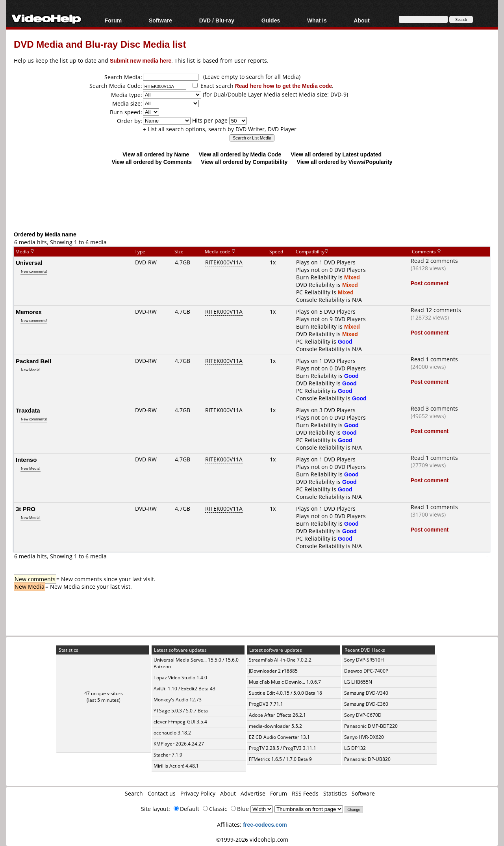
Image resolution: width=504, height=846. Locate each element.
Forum (113, 20)
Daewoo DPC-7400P (366, 671)
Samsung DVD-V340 (366, 693)
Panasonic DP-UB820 (367, 759)
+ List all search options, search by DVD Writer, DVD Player (220, 129)
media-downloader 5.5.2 (275, 726)
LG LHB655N (358, 682)
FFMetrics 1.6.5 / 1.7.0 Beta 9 (280, 759)
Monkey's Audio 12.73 (178, 700)
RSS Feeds (305, 793)
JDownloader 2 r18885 (273, 671)
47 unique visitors (104, 693)
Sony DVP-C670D (363, 715)
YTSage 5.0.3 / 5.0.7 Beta (181, 711)
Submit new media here (141, 60)
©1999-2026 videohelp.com (252, 839)
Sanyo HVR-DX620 (364, 737)
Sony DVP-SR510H (364, 660)
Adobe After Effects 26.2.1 (277, 715)
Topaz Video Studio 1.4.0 (180, 678)
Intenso (26, 459)
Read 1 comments (434, 359)
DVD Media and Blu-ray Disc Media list (100, 44)
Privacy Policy (198, 793)
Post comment (430, 283)
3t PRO (26, 509)
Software (160, 20)
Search (134, 793)
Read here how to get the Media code (284, 86)
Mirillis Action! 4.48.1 (176, 766)
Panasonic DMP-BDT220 (371, 726)
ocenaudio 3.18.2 (172, 733)
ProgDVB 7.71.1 (266, 704)
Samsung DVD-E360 (366, 704)
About (361, 20)
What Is (317, 20)
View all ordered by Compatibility (244, 162)
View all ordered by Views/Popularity (345, 162)
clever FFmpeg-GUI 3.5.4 (180, 722)
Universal (29, 262)
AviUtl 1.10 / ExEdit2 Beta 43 (184, 689)
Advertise (253, 793)
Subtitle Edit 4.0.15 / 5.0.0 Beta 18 (285, 693)
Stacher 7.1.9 (168, 755)
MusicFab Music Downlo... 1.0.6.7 (285, 682)
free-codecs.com (265, 825)
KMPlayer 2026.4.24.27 (179, 744)
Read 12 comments (436, 310)
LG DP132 (355, 748)
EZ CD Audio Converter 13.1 (279, 737)
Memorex (29, 312)
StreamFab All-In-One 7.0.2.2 (280, 660)
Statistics (335, 793)
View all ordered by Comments (152, 162)
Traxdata (28, 410)
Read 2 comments (434, 261)
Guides (271, 20)
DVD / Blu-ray (217, 20)
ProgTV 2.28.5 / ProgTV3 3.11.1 (283, 748)
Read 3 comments (434, 408)
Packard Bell (33, 361)
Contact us (162, 793)
